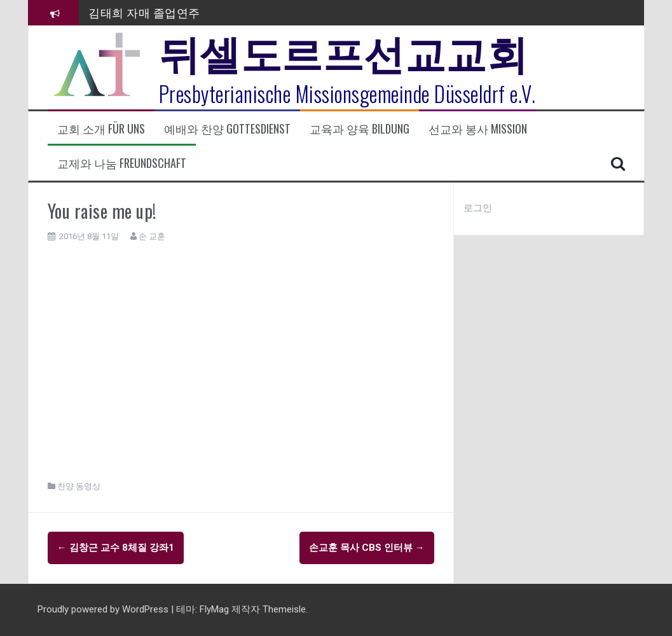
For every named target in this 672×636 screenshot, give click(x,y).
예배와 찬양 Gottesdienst (227, 129)
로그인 (478, 208)
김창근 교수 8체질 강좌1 (116, 548)
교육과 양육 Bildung (360, 129)
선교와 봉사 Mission (478, 129)
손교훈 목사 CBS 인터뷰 (367, 548)
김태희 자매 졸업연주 (144, 12)
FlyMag (214, 609)
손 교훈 (152, 236)
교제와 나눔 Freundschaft (122, 163)
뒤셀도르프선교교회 (344, 51)
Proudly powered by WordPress (104, 609)
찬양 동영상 (79, 486)
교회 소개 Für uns (101, 129)
